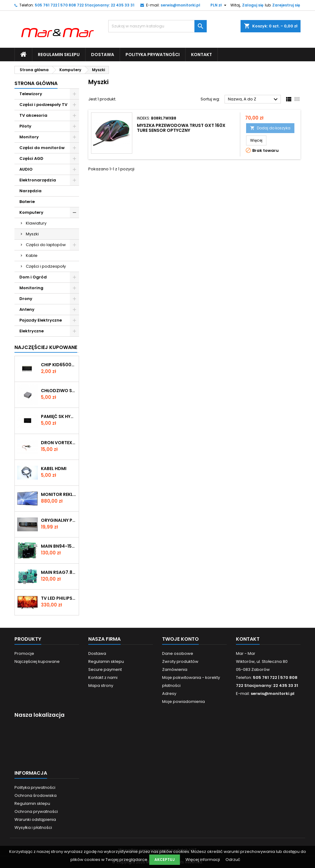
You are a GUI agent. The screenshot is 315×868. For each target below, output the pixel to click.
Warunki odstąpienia (35, 819)
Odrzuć (233, 860)
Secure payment (105, 669)
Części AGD (31, 158)
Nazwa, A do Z (254, 99)
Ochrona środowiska (36, 795)
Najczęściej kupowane (37, 661)
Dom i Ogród (33, 277)
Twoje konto (180, 639)
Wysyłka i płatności (33, 827)
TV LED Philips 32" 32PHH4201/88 (59, 598)
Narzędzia (30, 191)
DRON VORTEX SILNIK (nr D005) (59, 443)
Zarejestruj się (286, 5)
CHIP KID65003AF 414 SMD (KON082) (59, 365)
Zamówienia (175, 669)
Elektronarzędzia (38, 180)
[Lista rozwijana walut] (219, 5)
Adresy (169, 694)
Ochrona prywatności (36, 811)
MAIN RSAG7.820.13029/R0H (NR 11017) (59, 572)
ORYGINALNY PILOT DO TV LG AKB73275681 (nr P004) (59, 520)
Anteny (27, 309)
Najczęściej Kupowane (46, 347)
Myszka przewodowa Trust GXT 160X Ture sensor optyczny (181, 128)
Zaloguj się (253, 5)
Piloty (25, 126)
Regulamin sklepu (59, 55)
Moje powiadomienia (183, 702)
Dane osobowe (178, 653)
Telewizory (31, 94)
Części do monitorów (42, 148)
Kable (32, 256)
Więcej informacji (203, 860)
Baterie (27, 202)
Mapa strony (101, 685)
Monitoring (31, 288)
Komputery (31, 212)
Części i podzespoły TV (43, 105)
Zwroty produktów (180, 661)
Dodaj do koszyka (270, 128)
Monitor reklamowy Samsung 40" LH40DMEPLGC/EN (59, 494)
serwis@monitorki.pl (180, 5)
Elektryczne (32, 331)
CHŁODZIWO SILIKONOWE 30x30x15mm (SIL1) (59, 391)
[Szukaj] (157, 26)
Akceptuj (165, 860)
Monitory (29, 137)
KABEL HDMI (54, 468)
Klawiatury (36, 223)
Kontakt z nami (103, 677)
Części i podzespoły (46, 266)
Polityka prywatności (153, 55)
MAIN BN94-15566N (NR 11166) (59, 546)
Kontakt (201, 55)
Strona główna (36, 83)
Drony (26, 299)
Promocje (24, 653)
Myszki (32, 234)
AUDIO (26, 169)
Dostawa (103, 55)
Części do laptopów (46, 245)
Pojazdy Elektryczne (41, 320)
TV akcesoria (33, 115)
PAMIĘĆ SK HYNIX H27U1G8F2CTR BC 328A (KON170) (59, 416)
